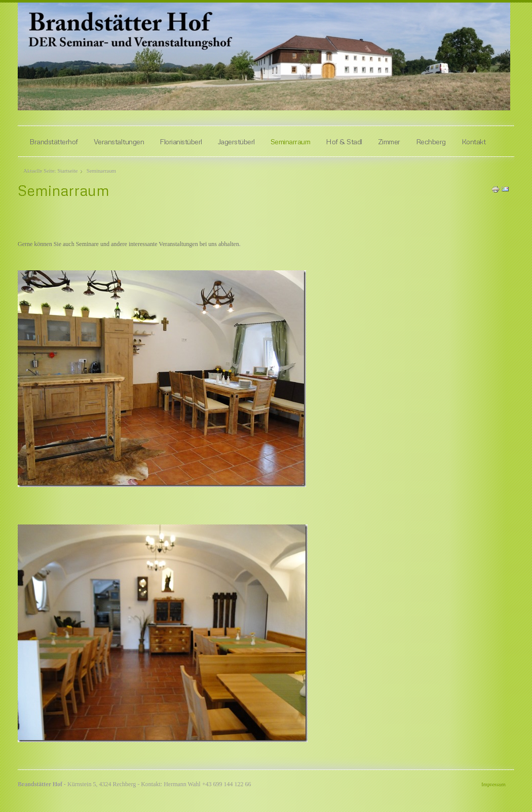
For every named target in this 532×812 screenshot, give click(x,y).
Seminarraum (291, 141)
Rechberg (431, 141)
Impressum (493, 784)
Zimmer (389, 141)
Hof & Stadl (344, 141)
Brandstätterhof (54, 141)
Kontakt (474, 141)
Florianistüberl (181, 141)
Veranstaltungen (119, 141)
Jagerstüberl (236, 141)
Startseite (67, 171)
